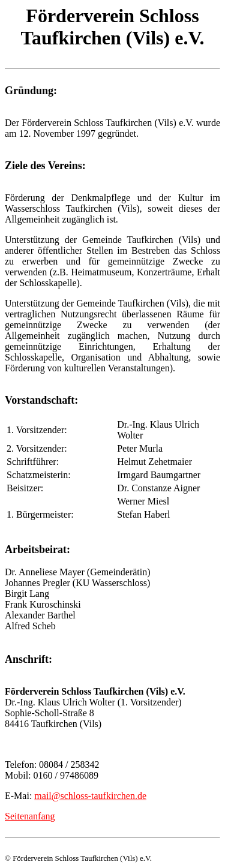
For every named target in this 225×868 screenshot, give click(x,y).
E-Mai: (19, 796)
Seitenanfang (30, 816)
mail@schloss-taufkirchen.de (90, 796)
